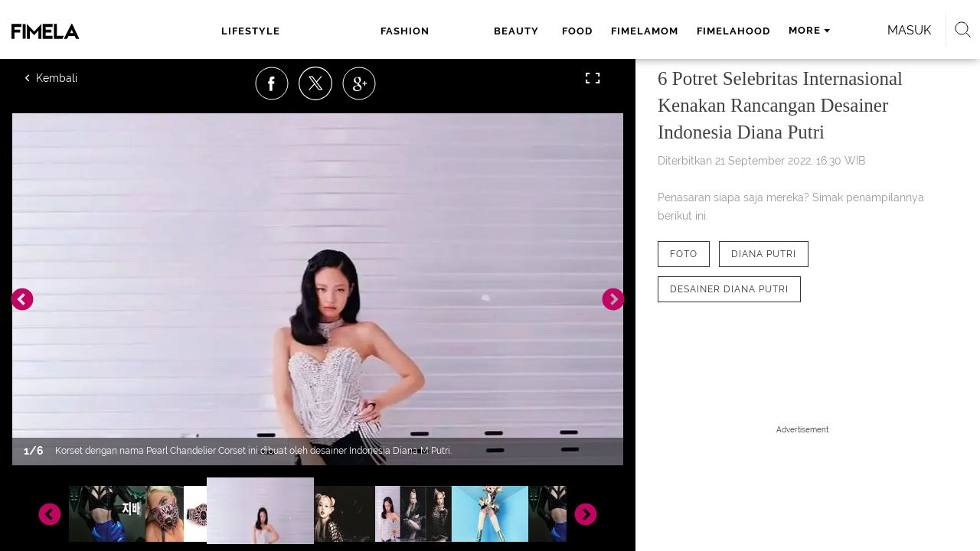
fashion (322, 31)
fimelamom (511, 31)
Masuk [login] (842, 30)
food (443, 31)
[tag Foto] (684, 254)
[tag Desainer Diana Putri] (729, 289)
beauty (387, 31)
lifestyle (249, 31)
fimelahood (599, 31)
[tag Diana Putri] (764, 254)
